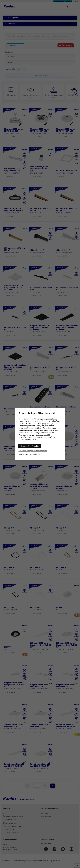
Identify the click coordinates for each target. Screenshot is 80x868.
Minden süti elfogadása (30, 446)
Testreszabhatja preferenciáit (31, 455)
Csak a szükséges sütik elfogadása (33, 451)
